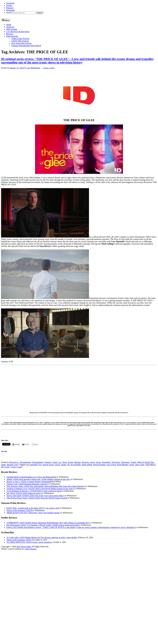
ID (68, 465)
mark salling (87, 465)
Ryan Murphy (123, 465)
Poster (71, 462)
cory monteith (32, 465)
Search (9, 13)
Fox (40, 465)
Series (98, 462)
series (92, 462)
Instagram (10, 10)
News (65, 462)
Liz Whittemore (34, 68)
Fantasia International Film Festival (26, 46)
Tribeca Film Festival (20, 39)
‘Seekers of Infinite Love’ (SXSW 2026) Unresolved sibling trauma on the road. (39, 489)
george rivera (48, 465)
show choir (140, 465)
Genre (55, 462)
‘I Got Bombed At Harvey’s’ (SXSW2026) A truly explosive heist (34, 491)
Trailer (133, 462)
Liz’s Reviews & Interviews (18, 32)
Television (116, 462)
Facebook (10, 3)
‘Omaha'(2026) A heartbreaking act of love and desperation (31, 477)
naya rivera (111, 465)
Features (48, 462)
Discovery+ (14, 462)
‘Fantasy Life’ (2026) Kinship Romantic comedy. (27, 484)
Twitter (9, 6)
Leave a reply (49, 68)
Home (9, 25)
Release (77, 462)
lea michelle (76, 465)
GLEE (57, 465)
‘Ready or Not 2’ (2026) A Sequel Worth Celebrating (28, 482)
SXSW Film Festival (20, 41)
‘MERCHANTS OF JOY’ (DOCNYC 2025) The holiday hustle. (33, 513)
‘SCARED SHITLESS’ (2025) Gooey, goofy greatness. (29, 542)
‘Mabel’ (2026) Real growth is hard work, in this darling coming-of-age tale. (38, 479)
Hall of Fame (12, 29)
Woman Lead (12, 465)
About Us (10, 27)
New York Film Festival (21, 43)
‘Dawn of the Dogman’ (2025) (19, 510)
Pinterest (10, 8)
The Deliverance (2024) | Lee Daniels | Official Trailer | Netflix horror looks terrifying (42, 525)
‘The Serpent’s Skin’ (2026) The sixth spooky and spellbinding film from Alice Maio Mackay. (45, 486)
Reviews (10, 34)
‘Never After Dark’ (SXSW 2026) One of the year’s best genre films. (35, 496)
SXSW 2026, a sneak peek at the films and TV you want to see (32, 508)
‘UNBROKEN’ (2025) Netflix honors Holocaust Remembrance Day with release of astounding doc (48, 523)
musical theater (99, 465)
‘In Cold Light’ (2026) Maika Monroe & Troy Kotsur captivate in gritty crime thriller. (42, 537)
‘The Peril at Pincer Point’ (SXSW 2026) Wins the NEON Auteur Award (36, 498)
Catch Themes (30, 549)
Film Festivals (12, 36)
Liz (60, 462)
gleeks (64, 465)
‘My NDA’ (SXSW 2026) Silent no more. (23, 493)
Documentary (26, 462)
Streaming (106, 462)
